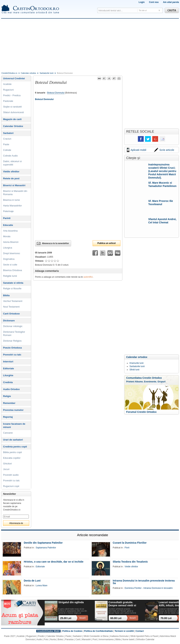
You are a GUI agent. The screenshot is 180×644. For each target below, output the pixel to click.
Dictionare (9, 321)
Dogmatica (9, 259)
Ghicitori (7, 464)
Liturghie (8, 375)
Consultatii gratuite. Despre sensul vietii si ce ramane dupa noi (122, 604)
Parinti (7, 218)
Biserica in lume (11, 200)
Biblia (6, 295)
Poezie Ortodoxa (12, 348)
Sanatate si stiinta (13, 283)
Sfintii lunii (134, 370)
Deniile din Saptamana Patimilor (43, 543)
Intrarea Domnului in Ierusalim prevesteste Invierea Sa (144, 582)
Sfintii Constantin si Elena (96, 636)
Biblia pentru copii (12, 452)
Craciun (7, 139)
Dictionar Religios (12, 341)
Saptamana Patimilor (46, 548)
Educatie (8, 225)
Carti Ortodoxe (11, 314)
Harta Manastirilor (12, 206)
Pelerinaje (8, 211)
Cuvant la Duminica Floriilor (130, 543)
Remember (9, 403)
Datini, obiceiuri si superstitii (12, 163)
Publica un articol (107, 243)
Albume (139, 382)
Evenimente (150, 382)
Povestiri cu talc (12, 355)
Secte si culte (10, 265)
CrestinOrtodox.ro (9, 73)
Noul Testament (11, 307)
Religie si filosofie (12, 288)
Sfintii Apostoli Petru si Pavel (144, 636)
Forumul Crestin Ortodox (141, 412)
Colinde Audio (10, 156)
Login (142, 2)
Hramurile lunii (137, 363)
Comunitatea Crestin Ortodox (144, 378)
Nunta (53, 639)
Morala (7, 236)
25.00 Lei (66, 618)
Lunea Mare (42, 586)
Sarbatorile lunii (47, 73)
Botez (60, 639)
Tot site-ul (143, 10)
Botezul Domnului (56, 93)
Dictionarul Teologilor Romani (14, 333)
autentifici (88, 277)
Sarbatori (8, 133)
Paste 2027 (10, 636)
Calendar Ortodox (13, 126)
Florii (127, 548)
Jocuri (6, 469)
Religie (7, 396)
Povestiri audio (11, 475)
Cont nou (154, 2)
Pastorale (8, 101)
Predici (41, 636)
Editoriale (8, 368)
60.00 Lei (116, 618)
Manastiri (86, 639)
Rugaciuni (8, 90)
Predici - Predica (12, 95)
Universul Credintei (14, 78)
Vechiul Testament (13, 301)
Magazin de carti (12, 119)
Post (95, 639)
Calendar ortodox (28, 73)
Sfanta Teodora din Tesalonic (130, 562)
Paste (6, 144)
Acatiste (7, 84)
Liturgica (8, 248)
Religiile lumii (10, 276)
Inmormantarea (106, 639)
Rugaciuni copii (11, 486)
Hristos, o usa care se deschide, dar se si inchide (54, 562)
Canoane (8, 433)
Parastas (69, 639)
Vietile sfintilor (11, 172)
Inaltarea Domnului (119, 636)
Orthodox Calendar (145, 639)
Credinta (8, 382)
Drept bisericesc (12, 253)
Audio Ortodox (11, 389)
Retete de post (11, 178)
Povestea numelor (13, 410)
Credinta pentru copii (15, 447)
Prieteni (130, 382)
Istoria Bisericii (11, 242)
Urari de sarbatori (13, 440)
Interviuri (8, 362)
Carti (78, 639)
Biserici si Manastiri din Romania (15, 193)
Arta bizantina (10, 231)
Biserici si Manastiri (14, 185)
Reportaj (8, 417)
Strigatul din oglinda (71, 602)
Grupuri (162, 382)
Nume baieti (128, 639)
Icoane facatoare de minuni (14, 425)
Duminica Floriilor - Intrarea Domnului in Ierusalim (149, 588)
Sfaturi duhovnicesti (13, 112)
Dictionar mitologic (13, 326)
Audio (39, 639)
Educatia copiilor (12, 458)
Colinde (7, 150)
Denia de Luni (32, 581)
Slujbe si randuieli (12, 107)
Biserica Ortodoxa (12, 270)
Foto (46, 639)
